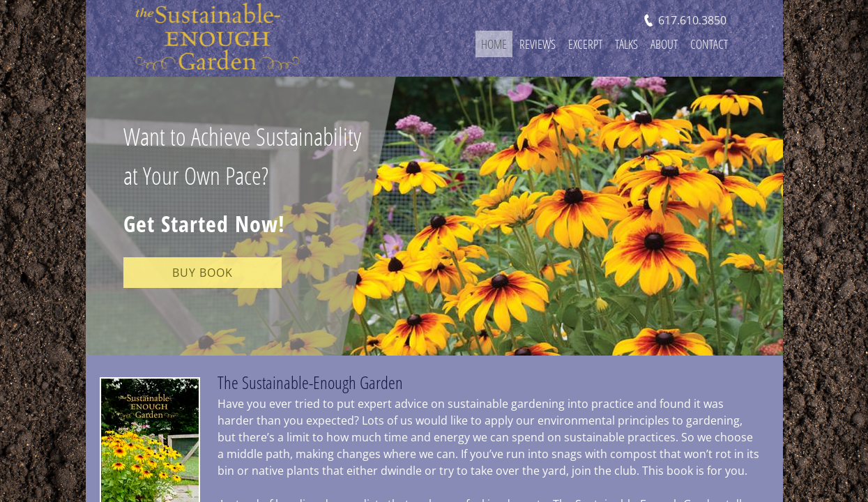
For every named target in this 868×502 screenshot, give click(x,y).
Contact (709, 44)
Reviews (538, 44)
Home (494, 44)
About (664, 44)
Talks (626, 44)
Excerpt (585, 44)
